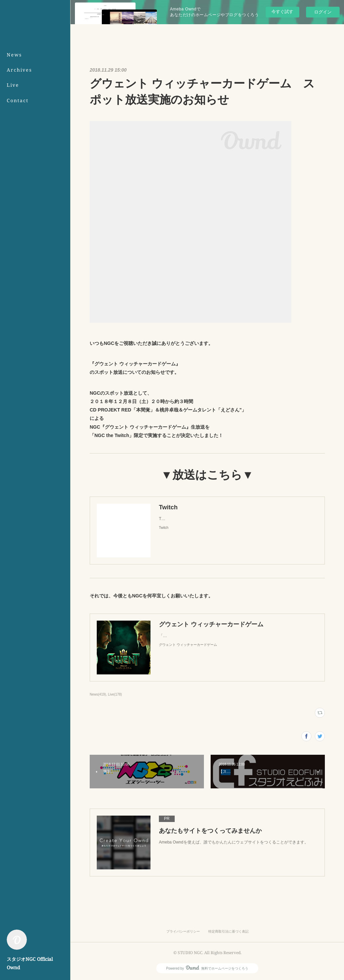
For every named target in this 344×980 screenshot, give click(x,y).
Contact (18, 100)
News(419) (98, 694)
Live (13, 85)
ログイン (323, 12)
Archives (19, 70)
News (14, 55)
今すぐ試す (282, 12)
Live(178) (115, 694)
